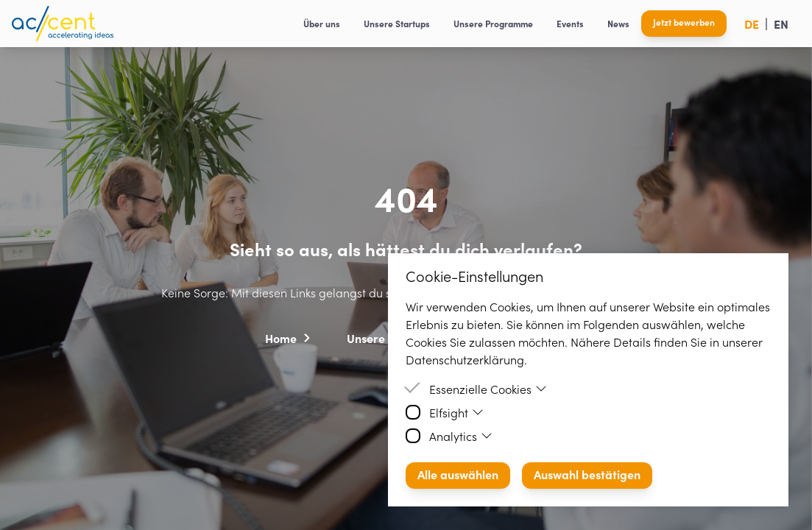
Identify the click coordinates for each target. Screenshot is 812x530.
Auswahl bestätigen (587, 474)
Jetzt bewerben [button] (684, 22)
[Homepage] (63, 24)
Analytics (461, 436)
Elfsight (456, 412)
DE (752, 24)
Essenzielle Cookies (488, 389)
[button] (288, 338)
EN (781, 24)
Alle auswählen (458, 474)
